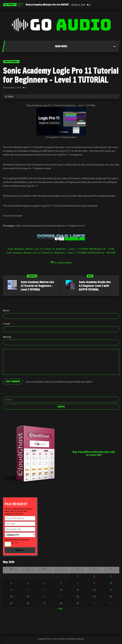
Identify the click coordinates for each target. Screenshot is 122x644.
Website (7, 337)
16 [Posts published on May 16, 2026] (94, 590)
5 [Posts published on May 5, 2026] (28, 583)
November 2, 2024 (13, 88)
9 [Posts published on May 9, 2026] (94, 583)
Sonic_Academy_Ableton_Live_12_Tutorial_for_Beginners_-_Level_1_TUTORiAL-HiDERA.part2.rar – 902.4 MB (61, 253)
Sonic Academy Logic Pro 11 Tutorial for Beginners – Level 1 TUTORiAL (61, 75)
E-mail (7, 324)
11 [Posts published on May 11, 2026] (11, 590)
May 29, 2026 (80, 5)
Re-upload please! (61, 263)
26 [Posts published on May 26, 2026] (28, 603)
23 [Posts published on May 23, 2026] (94, 597)
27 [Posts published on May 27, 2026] (44, 603)
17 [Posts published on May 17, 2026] (111, 590)
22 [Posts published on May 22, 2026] (78, 597)
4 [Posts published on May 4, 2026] (11, 583)
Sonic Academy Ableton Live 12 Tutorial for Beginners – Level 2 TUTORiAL (37, 286)
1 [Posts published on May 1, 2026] (78, 577)
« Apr (60, 609)
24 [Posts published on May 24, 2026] (111, 597)
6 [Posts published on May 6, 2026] (44, 583)
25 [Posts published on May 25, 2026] (11, 603)
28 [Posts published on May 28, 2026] (61, 603)
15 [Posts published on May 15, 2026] (78, 590)
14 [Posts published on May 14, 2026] (61, 590)
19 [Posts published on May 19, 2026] (28, 597)
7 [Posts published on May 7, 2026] (61, 583)
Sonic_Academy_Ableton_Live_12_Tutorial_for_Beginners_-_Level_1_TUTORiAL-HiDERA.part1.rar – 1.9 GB (61, 249)
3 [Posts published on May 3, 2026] (111, 577)
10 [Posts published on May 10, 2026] (111, 583)
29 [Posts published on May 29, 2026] (78, 603)
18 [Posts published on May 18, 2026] (11, 597)
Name (7, 310)
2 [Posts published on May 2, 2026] (94, 577)
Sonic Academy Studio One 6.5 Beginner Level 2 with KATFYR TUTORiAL (95, 286)
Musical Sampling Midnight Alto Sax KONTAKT (47, 5)
